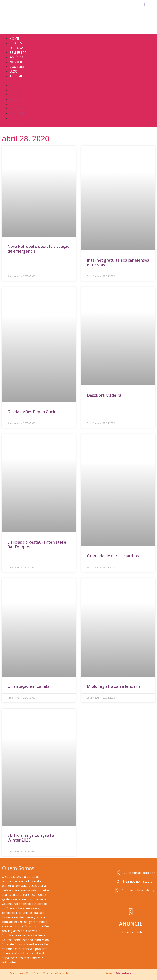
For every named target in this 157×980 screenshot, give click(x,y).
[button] (78, 81)
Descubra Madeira (104, 395)
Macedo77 (123, 973)
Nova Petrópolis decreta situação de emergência (38, 249)
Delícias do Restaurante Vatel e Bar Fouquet (37, 544)
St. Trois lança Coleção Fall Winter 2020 (32, 838)
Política (16, 57)
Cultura (16, 48)
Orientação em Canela (28, 686)
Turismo (16, 76)
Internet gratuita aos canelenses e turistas (118, 262)
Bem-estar (18, 53)
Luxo (13, 71)
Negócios (17, 62)
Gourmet (17, 67)
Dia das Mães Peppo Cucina (33, 412)
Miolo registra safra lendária (114, 686)
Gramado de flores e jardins (113, 556)
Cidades (16, 43)
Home (14, 39)
